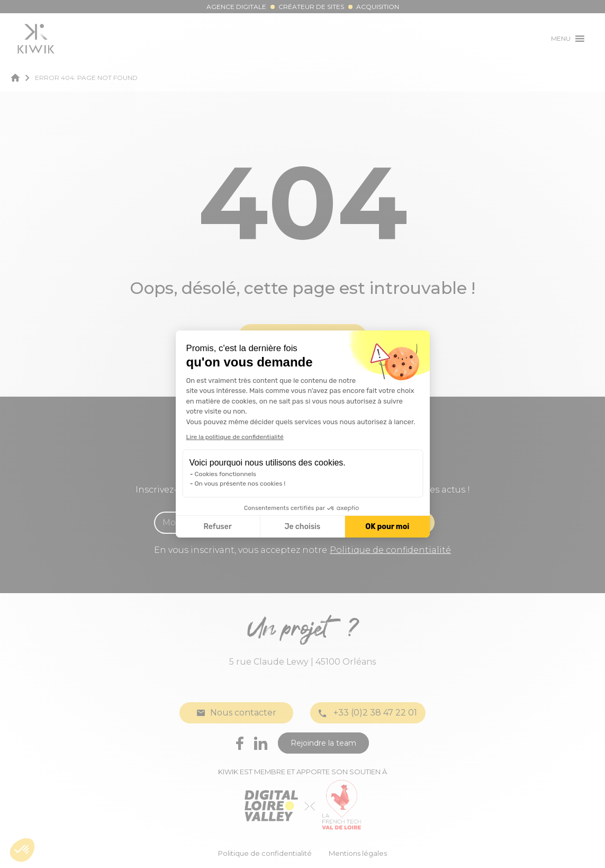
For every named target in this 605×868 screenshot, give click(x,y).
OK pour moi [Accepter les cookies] (387, 527)
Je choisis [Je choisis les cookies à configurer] (302, 527)
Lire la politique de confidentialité (235, 437)
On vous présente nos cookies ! (240, 484)
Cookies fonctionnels (226, 474)
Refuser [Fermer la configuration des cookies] (218, 527)
